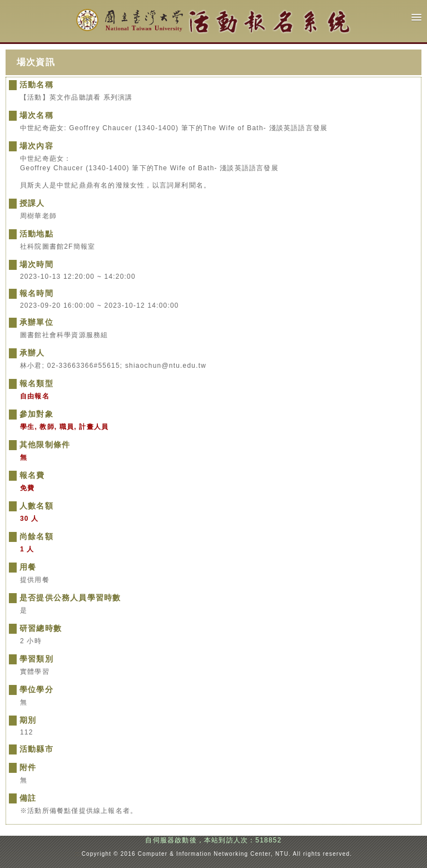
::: (78, 854)
